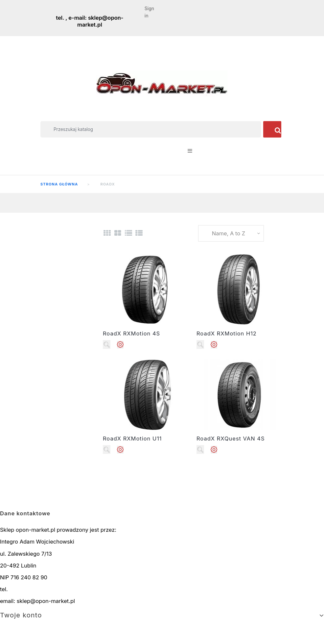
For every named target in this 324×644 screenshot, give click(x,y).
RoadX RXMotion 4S (131, 333)
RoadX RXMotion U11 (132, 439)
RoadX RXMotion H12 (227, 333)
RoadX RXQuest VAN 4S (231, 439)
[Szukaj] (151, 129)
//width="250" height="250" (146, 290)
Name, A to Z (229, 233)
